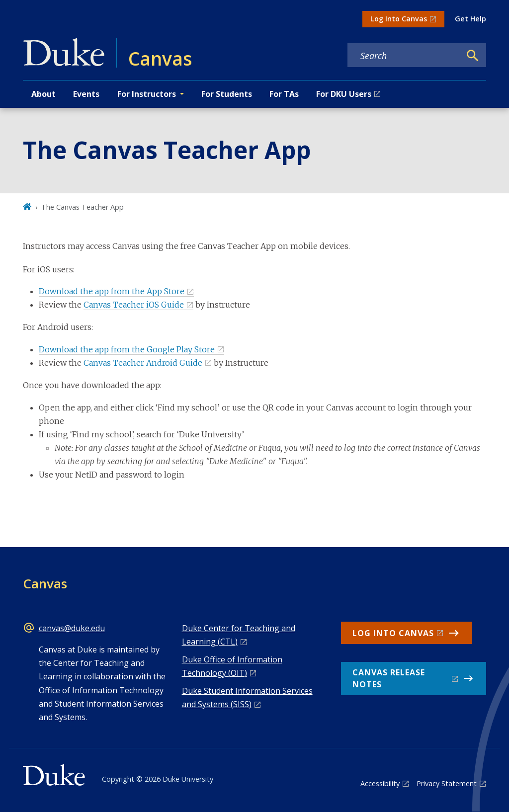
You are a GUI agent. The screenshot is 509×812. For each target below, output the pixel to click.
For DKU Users (344, 94)
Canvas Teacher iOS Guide (134, 305)
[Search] (473, 56)
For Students (227, 94)
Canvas (45, 583)
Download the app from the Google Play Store (127, 349)
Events (86, 94)
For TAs (284, 94)
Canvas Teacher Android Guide (143, 363)
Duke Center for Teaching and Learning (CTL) (239, 635)
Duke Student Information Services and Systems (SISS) (247, 697)
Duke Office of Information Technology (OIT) (232, 666)
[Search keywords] (404, 56)
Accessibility (380, 783)
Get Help (470, 19)
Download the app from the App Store (112, 291)
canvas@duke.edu (72, 628)
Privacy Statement (447, 783)
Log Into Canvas (399, 19)
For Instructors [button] (147, 94)
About (43, 94)
